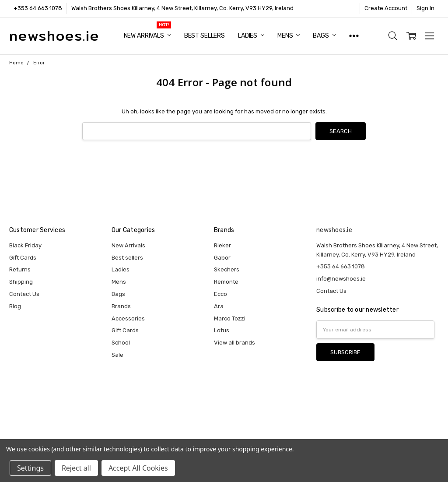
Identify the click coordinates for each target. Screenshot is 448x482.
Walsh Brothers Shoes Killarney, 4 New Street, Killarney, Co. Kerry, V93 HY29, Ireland (182, 8)
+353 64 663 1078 (38, 8)
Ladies (251, 36)
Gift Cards (23, 258)
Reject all (76, 468)
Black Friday (25, 245)
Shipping (21, 282)
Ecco (220, 294)
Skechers (227, 269)
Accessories (128, 318)
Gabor (222, 258)
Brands (121, 306)
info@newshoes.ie (341, 279)
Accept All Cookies (138, 468)
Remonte (226, 282)
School (121, 343)
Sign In (425, 8)
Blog (15, 306)
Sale (117, 355)
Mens (289, 36)
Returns (20, 269)
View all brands (234, 343)
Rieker (222, 245)
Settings (30, 468)
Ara (219, 306)
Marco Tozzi (230, 318)
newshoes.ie (334, 230)
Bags (324, 36)
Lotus (222, 330)
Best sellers (205, 36)
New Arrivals (147, 36)
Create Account (386, 8)
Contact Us (24, 294)
